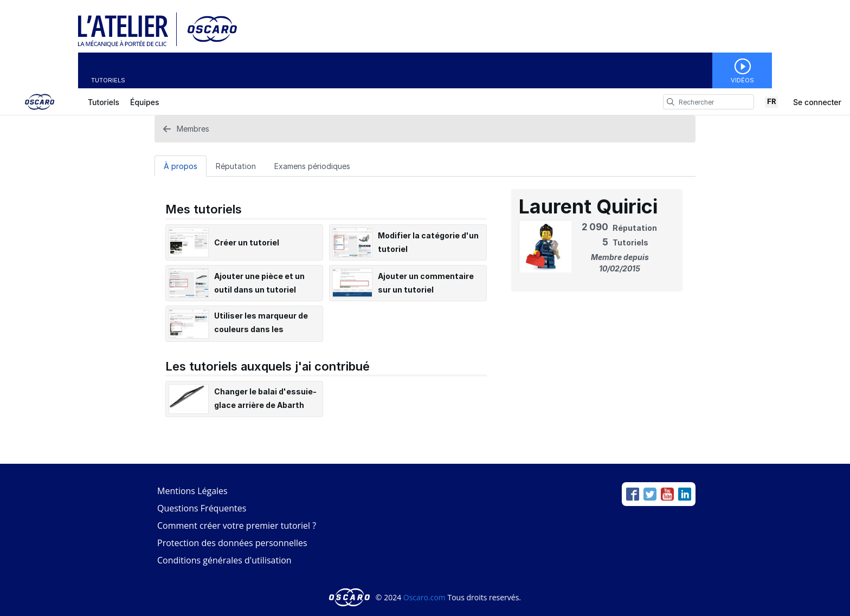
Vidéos (742, 80)
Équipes (144, 102)
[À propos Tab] (181, 166)
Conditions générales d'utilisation (224, 560)
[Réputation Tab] (236, 166)
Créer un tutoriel (247, 242)
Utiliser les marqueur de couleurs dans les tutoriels (261, 329)
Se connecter (817, 102)
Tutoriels (108, 80)
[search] (671, 102)
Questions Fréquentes (202, 508)
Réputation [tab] (236, 166)
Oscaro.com (424, 597)
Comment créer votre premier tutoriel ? (237, 526)
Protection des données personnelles (232, 543)
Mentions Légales (192, 491)
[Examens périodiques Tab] (312, 166)
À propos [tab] (181, 166)
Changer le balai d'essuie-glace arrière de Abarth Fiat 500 (265, 405)
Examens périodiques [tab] (312, 166)
